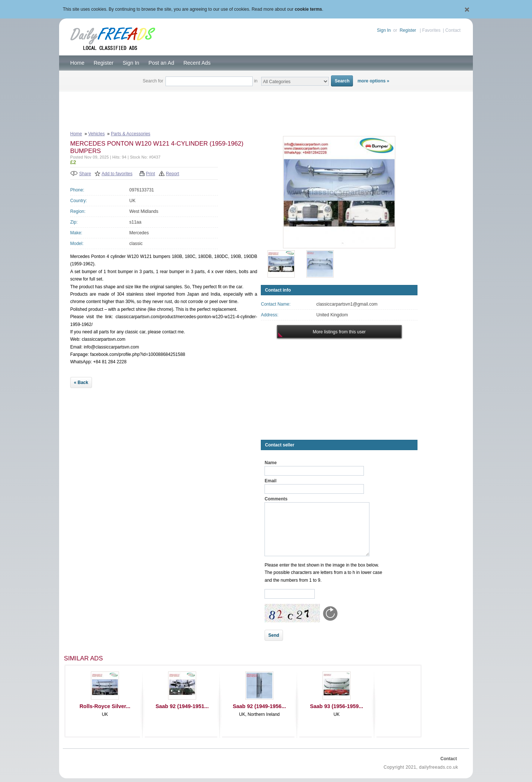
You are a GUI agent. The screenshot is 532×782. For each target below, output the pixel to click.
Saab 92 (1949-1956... (259, 706)
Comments (276, 499)
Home (77, 63)
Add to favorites (117, 174)
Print (151, 174)
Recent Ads (197, 63)
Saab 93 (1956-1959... (337, 706)
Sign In (384, 30)
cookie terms (308, 9)
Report (173, 174)
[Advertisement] (266, 109)
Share (85, 174)
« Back (81, 382)
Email (270, 481)
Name (271, 463)
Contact (453, 30)
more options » (374, 81)
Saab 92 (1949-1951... (182, 706)
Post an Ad (161, 63)
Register (408, 30)
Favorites (431, 30)
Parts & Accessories (131, 134)
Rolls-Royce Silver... (105, 706)
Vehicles (97, 134)
